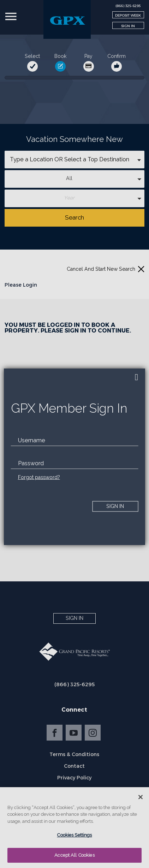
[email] (75, 440)
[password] (75, 463)
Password (31, 463)
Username (32, 440)
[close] (136, 377)
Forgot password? (39, 477)
